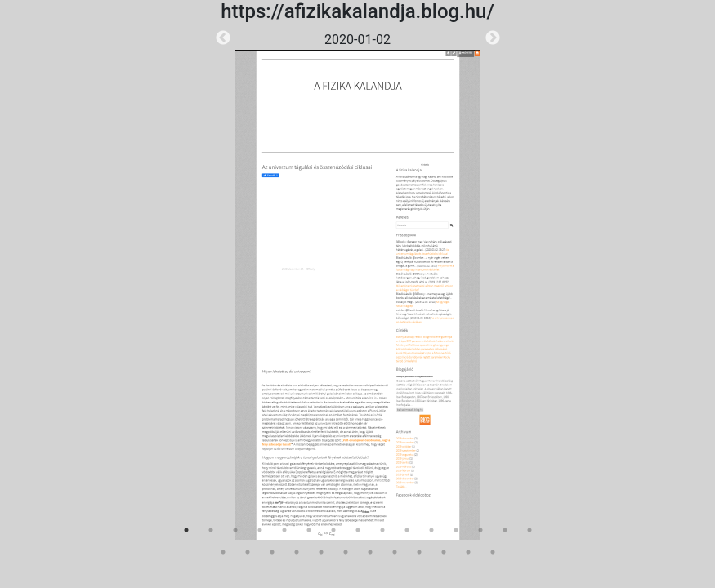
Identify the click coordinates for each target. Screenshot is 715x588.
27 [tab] (493, 552)
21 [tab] (346, 552)
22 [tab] (370, 552)
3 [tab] (235, 530)
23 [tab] (395, 552)
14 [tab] (505, 530)
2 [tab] (211, 530)
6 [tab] (309, 530)
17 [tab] (248, 552)
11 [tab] (431, 530)
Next (493, 38)
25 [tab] (444, 552)
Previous (223, 38)
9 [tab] (382, 530)
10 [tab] (407, 530)
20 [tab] (321, 552)
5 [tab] (284, 530)
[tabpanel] (358, 285)
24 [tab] (419, 552)
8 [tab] (358, 530)
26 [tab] (468, 552)
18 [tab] (272, 552)
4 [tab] (260, 530)
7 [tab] (333, 530)
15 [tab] (530, 530)
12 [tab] (456, 530)
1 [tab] (186, 530)
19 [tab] (297, 552)
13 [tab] (480, 530)
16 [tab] (223, 552)
